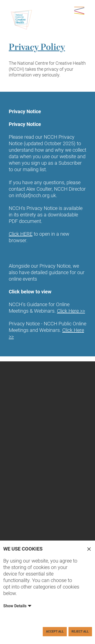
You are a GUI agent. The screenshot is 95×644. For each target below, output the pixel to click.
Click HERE (21, 234)
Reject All (80, 632)
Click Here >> (71, 311)
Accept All (55, 632)
